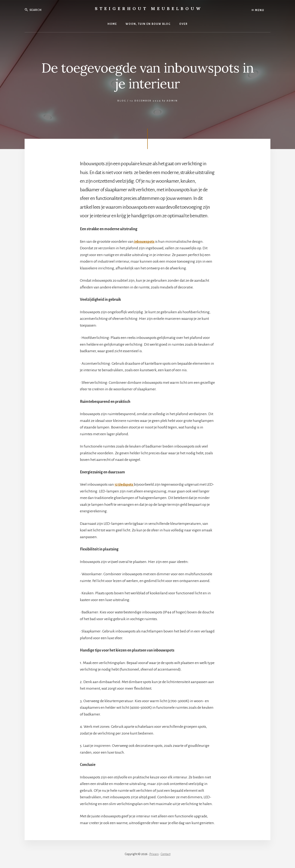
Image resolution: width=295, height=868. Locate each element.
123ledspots (125, 484)
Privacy (154, 854)
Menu (258, 10)
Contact (166, 854)
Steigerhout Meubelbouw (149, 9)
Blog (122, 101)
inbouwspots (144, 241)
